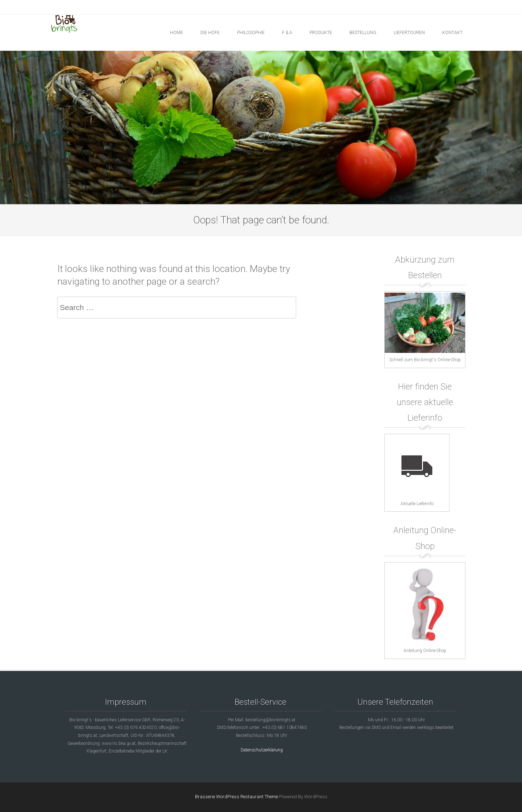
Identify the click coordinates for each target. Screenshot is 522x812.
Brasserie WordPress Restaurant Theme (237, 797)
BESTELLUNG (363, 33)
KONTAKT (452, 33)
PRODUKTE (321, 33)
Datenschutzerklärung (262, 750)
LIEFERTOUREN (409, 33)
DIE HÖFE (210, 33)
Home (177, 33)
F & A (287, 33)
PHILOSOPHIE (251, 33)
